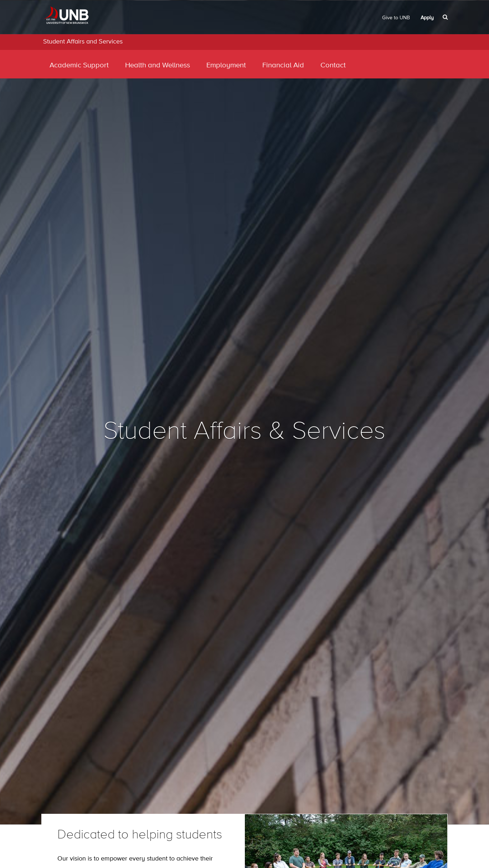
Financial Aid (283, 65)
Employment (226, 65)
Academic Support (79, 65)
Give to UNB (396, 18)
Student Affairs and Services (83, 42)
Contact (333, 65)
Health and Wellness (158, 65)
